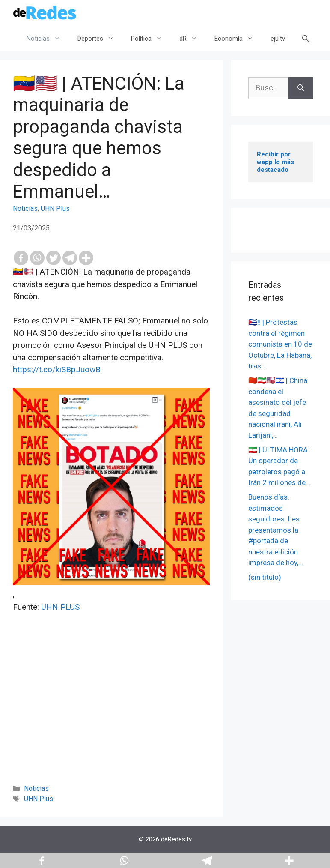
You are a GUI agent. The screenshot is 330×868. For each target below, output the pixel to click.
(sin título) (265, 577)
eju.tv (278, 39)
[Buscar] (301, 88)
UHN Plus (55, 208)
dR (193, 39)
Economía (238, 39)
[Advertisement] (111, 710)
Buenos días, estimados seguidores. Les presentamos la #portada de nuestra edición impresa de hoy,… (276, 530)
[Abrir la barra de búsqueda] (305, 39)
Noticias (48, 39)
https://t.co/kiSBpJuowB (57, 370)
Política (151, 39)
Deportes (100, 39)
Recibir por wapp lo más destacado (276, 162)
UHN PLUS (60, 607)
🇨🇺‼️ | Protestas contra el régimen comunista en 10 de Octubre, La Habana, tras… (280, 344)
